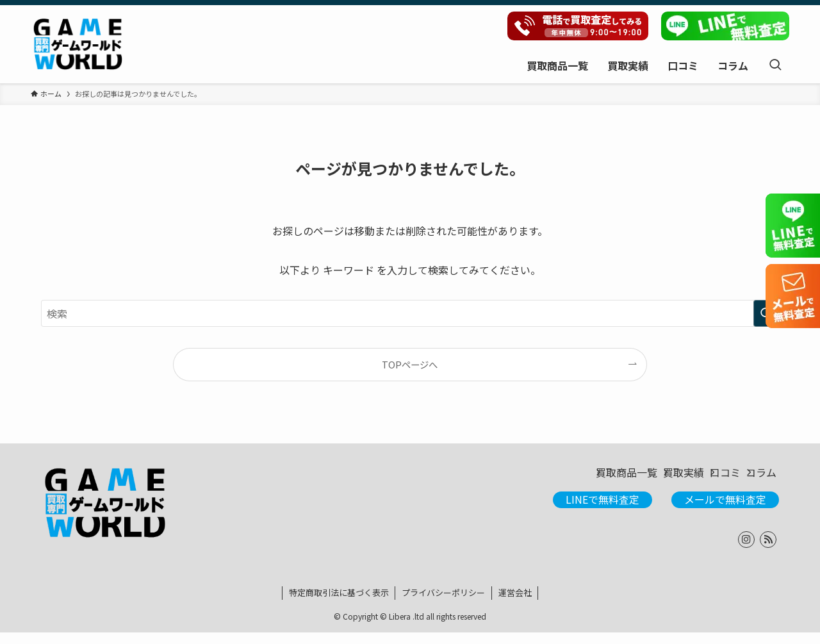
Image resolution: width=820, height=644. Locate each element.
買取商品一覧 (559, 479)
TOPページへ (410, 364)
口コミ (697, 479)
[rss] (768, 551)
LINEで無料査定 (603, 511)
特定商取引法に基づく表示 (339, 604)
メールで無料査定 (725, 511)
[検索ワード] (410, 313)
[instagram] (746, 551)
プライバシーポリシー (443, 604)
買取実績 (635, 479)
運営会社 (515, 604)
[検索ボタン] (775, 65)
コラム (753, 479)
